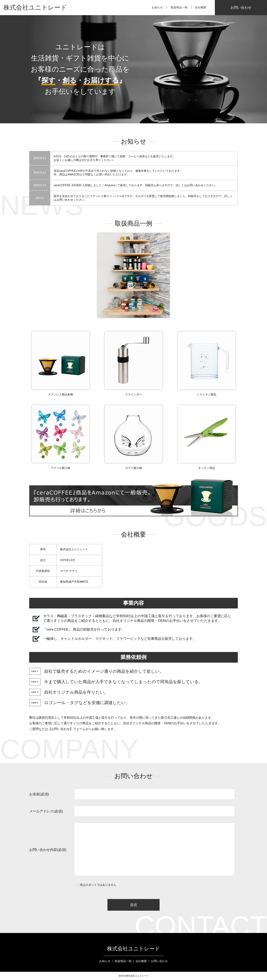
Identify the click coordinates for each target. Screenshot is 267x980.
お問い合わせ (241, 7)
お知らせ (157, 7)
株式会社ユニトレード (35, 7)
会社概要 (201, 7)
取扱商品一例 (179, 7)
